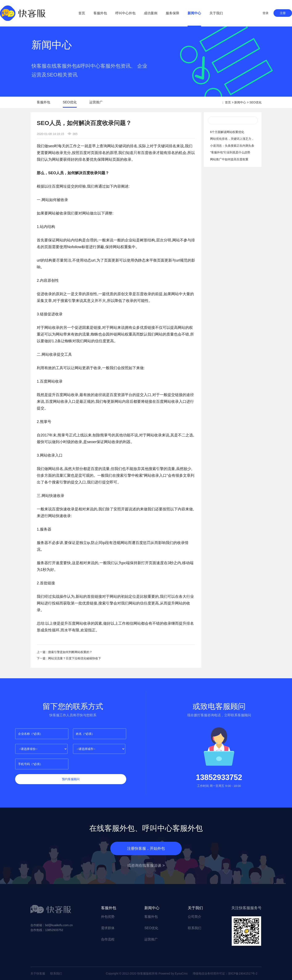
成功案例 (151, 13)
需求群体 (108, 928)
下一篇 (69, 658)
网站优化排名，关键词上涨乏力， (232, 139)
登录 (266, 13)
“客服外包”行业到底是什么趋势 (230, 152)
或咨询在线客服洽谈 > (146, 865)
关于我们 (216, 13)
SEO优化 (70, 102)
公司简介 (195, 917)
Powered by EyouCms (173, 973)
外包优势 (108, 917)
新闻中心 (194, 13)
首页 (82, 13)
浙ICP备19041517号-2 (243, 973)
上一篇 (64, 652)
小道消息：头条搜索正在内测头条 (232, 146)
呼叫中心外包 (125, 13)
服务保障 (172, 13)
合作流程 (108, 939)
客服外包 (100, 13)
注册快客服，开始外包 (146, 848)
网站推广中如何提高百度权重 (229, 159)
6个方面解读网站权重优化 (227, 132)
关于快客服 (38, 973)
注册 (283, 13)
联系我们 (195, 928)
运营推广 (96, 102)
